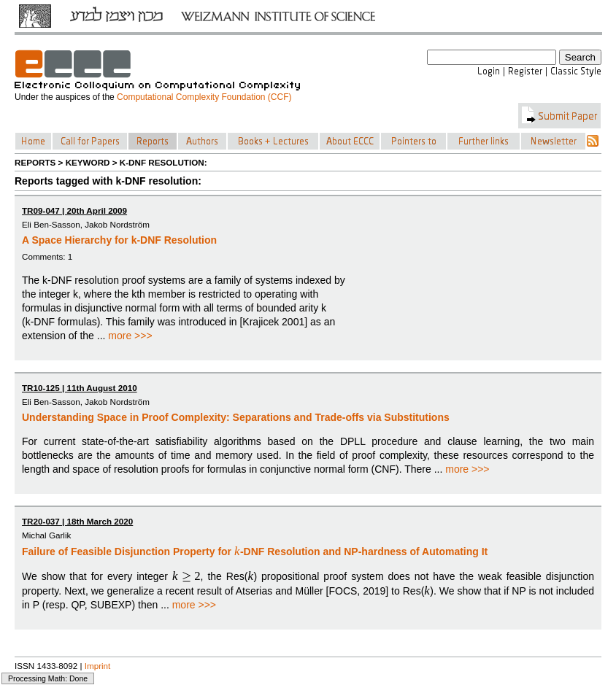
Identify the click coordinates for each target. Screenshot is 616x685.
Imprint (98, 666)
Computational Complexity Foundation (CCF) (204, 97)
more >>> (130, 336)
